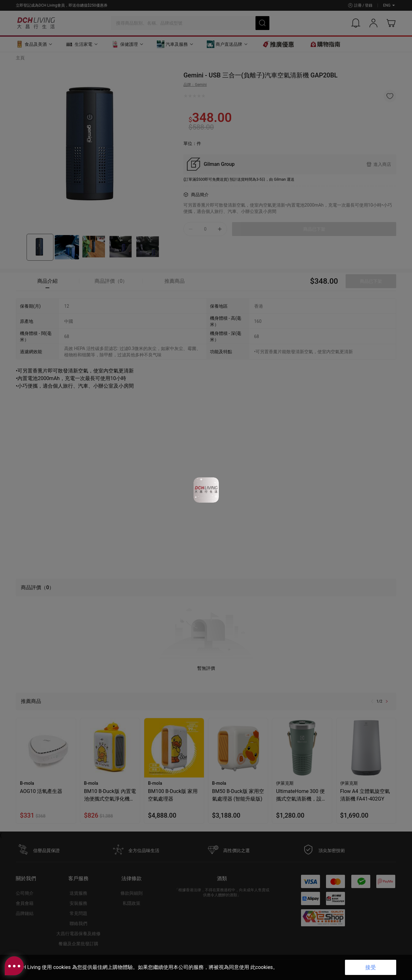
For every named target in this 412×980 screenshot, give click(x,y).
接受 (371, 967)
